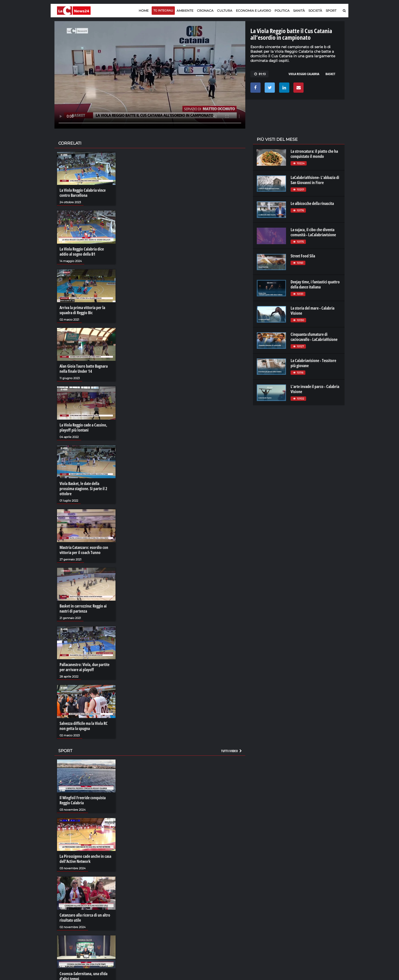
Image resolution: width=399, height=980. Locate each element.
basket (330, 74)
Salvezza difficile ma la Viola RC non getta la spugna (84, 726)
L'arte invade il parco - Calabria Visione (315, 389)
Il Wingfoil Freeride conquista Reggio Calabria (83, 800)
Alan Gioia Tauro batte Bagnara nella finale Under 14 (84, 369)
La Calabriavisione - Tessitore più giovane (313, 363)
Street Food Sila (303, 256)
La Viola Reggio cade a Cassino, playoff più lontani (83, 427)
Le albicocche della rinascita (312, 203)
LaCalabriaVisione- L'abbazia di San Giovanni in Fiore (315, 180)
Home (144, 11)
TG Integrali (163, 10)
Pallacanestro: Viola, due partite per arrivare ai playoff (84, 667)
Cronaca (205, 11)
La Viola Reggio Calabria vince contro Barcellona (83, 193)
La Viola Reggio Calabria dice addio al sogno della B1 (82, 252)
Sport (331, 11)
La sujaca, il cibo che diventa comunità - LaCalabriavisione (313, 232)
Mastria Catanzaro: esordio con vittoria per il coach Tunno (84, 550)
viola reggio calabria (304, 74)
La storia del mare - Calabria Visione (312, 311)
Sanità (299, 11)
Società (315, 11)
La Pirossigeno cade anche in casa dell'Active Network (85, 859)
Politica (282, 11)
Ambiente (185, 11)
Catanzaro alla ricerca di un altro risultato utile (85, 918)
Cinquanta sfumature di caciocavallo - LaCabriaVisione (314, 337)
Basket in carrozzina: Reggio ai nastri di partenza (83, 609)
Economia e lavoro (253, 11)
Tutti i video (232, 751)
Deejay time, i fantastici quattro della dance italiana (315, 284)
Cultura (225, 11)
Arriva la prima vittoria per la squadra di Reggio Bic (82, 310)
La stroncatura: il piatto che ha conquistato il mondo (314, 154)
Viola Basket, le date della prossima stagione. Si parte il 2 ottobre (83, 489)
